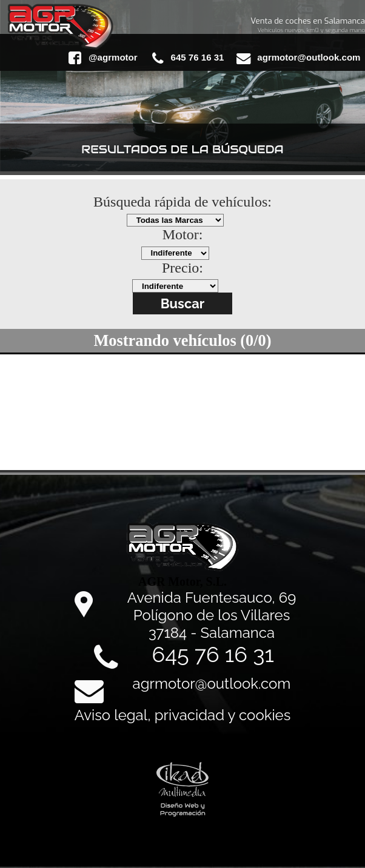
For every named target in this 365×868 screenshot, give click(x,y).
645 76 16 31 (187, 58)
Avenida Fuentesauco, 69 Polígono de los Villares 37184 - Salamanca (212, 615)
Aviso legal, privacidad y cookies (183, 715)
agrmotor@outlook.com (298, 58)
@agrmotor (103, 58)
